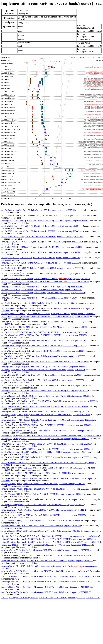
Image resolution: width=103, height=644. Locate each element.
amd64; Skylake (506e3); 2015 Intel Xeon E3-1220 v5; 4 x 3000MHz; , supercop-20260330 (43, 380)
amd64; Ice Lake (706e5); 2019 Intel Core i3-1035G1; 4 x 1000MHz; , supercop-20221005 (44, 332)
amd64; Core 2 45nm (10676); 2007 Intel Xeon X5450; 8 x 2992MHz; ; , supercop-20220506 (47, 449)
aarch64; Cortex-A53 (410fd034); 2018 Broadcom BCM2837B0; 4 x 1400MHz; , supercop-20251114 (49, 582)
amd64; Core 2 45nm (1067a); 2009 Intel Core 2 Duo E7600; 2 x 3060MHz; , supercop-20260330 (47, 444)
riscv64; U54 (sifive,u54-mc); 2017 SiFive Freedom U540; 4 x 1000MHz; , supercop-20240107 (51, 536)
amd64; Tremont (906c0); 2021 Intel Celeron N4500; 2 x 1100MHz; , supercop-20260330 (43, 484)
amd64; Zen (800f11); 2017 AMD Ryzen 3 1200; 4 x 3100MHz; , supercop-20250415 (41, 258)
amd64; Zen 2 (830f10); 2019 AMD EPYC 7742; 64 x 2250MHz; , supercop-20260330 (41, 263)
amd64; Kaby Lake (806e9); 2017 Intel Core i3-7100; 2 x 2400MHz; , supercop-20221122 (44, 367)
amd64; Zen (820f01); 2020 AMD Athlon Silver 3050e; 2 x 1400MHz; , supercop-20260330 (42, 247)
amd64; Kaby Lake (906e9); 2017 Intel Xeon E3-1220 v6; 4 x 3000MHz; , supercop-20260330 (45, 361)
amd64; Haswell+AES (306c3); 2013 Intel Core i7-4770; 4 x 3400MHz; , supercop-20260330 (48, 401)
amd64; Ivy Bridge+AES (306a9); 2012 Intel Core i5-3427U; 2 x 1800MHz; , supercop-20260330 (47, 425)
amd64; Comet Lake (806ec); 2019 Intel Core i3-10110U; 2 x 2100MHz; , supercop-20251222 (44, 346)
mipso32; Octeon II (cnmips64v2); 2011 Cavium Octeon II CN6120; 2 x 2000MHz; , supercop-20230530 (49, 539)
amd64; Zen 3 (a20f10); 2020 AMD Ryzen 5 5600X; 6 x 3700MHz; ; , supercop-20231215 (46, 279)
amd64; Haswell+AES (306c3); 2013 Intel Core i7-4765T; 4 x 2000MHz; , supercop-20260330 (45, 406)
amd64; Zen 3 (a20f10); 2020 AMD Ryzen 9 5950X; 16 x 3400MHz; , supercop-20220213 (42, 290)
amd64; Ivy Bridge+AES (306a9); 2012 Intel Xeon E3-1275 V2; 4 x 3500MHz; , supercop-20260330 (47, 420)
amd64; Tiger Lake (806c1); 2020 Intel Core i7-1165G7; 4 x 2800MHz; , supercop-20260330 (44, 327)
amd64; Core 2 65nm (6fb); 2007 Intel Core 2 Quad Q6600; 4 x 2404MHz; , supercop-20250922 (46, 452)
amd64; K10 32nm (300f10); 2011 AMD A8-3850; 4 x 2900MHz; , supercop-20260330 (41, 231)
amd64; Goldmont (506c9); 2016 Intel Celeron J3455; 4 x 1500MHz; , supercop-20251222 (43, 505)
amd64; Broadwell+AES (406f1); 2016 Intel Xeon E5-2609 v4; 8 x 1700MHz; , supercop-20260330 (47, 385)
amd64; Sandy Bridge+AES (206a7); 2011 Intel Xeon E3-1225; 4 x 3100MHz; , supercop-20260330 (47, 430)
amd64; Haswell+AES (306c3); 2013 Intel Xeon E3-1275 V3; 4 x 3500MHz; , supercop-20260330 (46, 396)
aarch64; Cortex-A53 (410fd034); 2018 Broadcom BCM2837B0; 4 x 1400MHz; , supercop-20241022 (49, 576)
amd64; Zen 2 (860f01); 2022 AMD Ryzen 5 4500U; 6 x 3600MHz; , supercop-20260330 (42, 268)
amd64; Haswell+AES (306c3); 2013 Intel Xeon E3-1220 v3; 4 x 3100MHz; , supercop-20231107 (46, 412)
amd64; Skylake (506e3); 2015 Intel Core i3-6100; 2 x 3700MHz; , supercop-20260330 (42, 375)
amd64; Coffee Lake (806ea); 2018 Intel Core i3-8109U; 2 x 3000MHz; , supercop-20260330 (43, 351)
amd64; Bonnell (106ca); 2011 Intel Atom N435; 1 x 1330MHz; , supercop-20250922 (41, 520)
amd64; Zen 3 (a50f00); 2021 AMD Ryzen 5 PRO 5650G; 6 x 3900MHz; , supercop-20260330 (45, 281)
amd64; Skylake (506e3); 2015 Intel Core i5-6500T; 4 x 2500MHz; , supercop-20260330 (43, 370)
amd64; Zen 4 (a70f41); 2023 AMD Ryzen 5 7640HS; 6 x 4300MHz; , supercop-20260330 (43, 293)
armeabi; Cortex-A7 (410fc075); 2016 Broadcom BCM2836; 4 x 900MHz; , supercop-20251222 (45, 550)
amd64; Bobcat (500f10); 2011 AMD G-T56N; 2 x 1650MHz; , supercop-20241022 (41, 215)
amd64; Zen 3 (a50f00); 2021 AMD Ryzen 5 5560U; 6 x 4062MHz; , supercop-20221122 (43, 287)
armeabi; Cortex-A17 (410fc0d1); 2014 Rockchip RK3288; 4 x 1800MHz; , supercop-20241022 (45, 571)
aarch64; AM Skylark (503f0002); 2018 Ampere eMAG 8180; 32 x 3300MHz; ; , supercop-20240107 (51, 597)
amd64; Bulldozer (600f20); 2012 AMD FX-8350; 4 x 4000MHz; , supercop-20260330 (42, 236)
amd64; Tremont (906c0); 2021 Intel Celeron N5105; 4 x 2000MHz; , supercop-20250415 (43, 494)
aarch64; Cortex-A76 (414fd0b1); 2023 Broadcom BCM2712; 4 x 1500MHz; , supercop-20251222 (45, 592)
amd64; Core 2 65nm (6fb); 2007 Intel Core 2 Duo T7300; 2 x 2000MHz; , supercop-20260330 (45, 457)
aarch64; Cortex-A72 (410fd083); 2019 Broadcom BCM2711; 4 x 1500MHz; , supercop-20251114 (45, 587)
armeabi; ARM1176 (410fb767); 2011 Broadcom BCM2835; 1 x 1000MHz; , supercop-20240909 (46, 545)
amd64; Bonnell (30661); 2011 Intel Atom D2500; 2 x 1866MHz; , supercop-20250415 (41, 526)
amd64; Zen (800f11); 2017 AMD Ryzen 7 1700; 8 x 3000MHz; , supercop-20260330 (41, 242)
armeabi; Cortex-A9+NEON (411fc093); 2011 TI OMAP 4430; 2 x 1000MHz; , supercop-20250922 (47, 561)
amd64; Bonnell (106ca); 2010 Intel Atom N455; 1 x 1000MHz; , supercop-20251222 (41, 531)
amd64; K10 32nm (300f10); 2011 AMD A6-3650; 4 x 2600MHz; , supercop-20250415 (41, 226)
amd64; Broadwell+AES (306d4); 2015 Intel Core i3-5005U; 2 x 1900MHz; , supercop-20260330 (45, 391)
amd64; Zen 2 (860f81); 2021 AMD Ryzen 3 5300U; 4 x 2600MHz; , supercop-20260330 (43, 273)
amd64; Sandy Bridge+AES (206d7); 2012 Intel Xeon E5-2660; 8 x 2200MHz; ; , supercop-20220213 (51, 436)
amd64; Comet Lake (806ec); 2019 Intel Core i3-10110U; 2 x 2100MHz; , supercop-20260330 (44, 335)
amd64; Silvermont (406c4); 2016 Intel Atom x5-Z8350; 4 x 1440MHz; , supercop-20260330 (44, 515)
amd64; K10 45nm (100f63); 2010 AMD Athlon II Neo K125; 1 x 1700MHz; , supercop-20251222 (46, 221)
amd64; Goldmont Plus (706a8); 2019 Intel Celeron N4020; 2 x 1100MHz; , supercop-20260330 (45, 499)
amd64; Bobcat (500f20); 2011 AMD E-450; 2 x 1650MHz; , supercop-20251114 (39, 210)
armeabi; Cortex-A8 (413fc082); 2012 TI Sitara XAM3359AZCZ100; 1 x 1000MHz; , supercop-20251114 (50, 555)
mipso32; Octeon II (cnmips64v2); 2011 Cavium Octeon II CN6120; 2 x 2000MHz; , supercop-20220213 (51, 542)
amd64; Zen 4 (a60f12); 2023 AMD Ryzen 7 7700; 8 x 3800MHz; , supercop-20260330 (41, 298)
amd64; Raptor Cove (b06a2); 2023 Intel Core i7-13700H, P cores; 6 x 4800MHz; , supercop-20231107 (48, 314)
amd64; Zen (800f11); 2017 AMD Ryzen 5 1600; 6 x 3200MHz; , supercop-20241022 (41, 252)
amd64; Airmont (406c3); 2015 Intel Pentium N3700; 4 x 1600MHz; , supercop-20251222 (43, 510)
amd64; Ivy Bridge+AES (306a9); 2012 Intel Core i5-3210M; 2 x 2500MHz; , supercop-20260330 (46, 415)
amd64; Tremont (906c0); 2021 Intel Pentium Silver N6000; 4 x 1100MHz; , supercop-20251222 (45, 489)
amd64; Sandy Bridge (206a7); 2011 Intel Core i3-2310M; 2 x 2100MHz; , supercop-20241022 (45, 439)
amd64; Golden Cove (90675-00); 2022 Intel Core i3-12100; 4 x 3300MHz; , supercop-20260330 (45, 316)
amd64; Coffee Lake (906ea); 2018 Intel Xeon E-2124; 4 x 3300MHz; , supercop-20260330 (43, 356)
